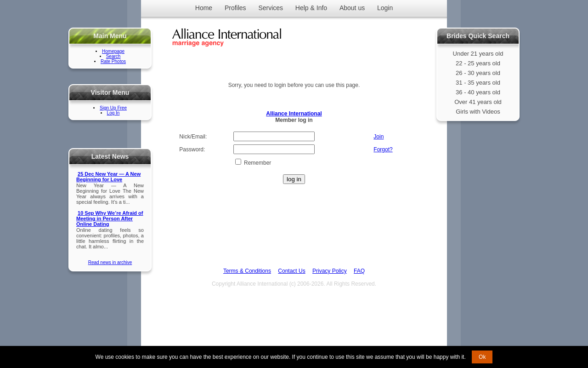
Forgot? (383, 149)
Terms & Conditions (247, 271)
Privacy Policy (330, 271)
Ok (482, 357)
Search (113, 56)
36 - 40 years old (478, 92)
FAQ (359, 271)
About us (352, 8)
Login (385, 8)
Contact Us (291, 271)
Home (204, 8)
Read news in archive (110, 262)
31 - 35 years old (478, 83)
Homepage (113, 51)
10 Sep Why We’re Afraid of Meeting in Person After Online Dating (110, 218)
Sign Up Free (113, 108)
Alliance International (294, 114)
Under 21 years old (478, 54)
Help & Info (311, 8)
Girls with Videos (478, 112)
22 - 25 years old (478, 63)
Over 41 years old (478, 102)
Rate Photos (113, 61)
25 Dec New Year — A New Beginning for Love (108, 177)
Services (271, 8)
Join (379, 137)
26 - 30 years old (478, 73)
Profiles (235, 8)
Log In (113, 113)
